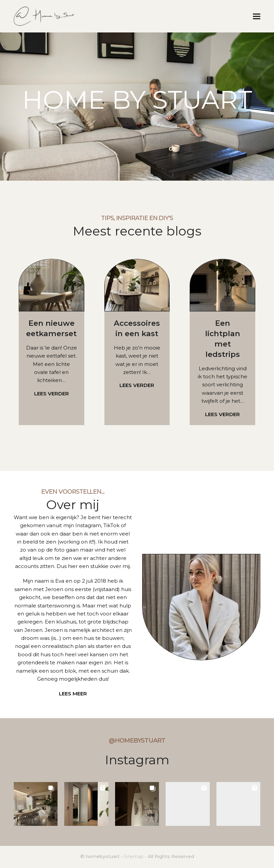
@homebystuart (137, 742)
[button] (257, 17)
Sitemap (134, 857)
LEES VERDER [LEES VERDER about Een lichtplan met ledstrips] (222, 415)
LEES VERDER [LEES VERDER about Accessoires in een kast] (137, 386)
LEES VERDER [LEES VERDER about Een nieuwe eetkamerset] (52, 395)
